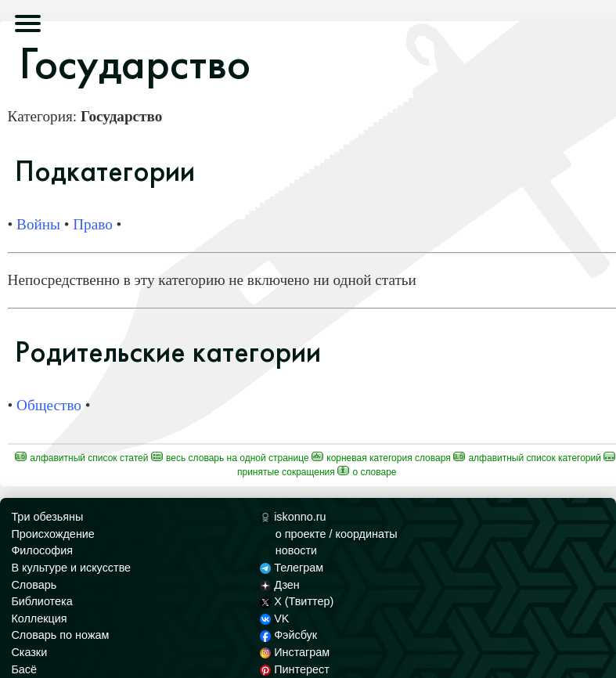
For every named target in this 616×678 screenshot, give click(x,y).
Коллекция (39, 618)
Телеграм (292, 568)
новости (296, 550)
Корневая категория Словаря (381, 458)
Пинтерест (295, 669)
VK (275, 618)
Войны (38, 224)
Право (93, 224)
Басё (24, 669)
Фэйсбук (288, 635)
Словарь (34, 585)
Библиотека (41, 601)
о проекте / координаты (337, 534)
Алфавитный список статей (82, 458)
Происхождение (52, 534)
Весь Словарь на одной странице (230, 458)
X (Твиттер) (297, 601)
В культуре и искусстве (71, 568)
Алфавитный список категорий (527, 458)
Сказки (29, 652)
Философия (42, 550)
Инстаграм (295, 652)
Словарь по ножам (60, 635)
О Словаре (367, 472)
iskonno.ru (293, 517)
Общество (49, 405)
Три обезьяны (47, 517)
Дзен (280, 585)
